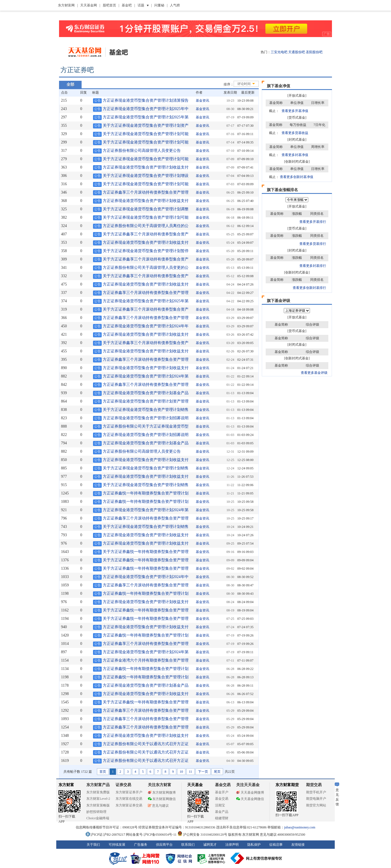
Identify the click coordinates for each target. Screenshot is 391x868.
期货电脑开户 (316, 799)
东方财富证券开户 (129, 792)
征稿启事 (276, 845)
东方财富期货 (287, 785)
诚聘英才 (210, 845)
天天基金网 (89, 5)
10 (181, 772)
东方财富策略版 (98, 805)
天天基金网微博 (250, 793)
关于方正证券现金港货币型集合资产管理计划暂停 (146, 251)
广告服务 (141, 845)
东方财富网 (66, 5)
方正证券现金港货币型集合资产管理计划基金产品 (146, 393)
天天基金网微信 (250, 799)
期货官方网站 (316, 805)
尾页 (217, 772)
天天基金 (195, 785)
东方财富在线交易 (129, 799)
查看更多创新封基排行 (309, 288)
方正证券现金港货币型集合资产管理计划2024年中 (146, 577)
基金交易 (222, 799)
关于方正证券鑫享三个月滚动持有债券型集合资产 (146, 234)
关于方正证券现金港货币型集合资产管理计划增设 (146, 176)
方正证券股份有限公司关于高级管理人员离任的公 (146, 226)
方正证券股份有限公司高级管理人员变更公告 (142, 151)
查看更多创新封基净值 (297, 177)
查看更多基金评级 (314, 373)
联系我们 (188, 845)
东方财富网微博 (162, 793)
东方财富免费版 (98, 792)
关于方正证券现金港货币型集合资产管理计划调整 (146, 209)
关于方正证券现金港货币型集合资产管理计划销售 (146, 410)
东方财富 (66, 785)
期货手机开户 (316, 792)
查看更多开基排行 (313, 222)
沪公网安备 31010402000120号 (202, 835)
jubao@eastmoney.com (300, 827)
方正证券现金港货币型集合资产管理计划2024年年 (146, 326)
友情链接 (298, 845)
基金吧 (127, 5)
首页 (103, 772)
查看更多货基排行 (313, 244)
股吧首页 (109, 5)
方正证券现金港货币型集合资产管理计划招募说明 (146, 418)
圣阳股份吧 (314, 52)
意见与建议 (158, 806)
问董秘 (159, 5)
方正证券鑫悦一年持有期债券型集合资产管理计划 (146, 493)
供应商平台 (164, 845)
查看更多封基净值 (295, 155)
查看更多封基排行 (313, 266)
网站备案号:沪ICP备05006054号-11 (152, 835)
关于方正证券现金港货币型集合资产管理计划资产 (146, 125)
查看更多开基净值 (295, 111)
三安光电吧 (279, 52)
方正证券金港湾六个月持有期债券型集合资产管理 (146, 660)
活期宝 (220, 805)
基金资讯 (202, 101)
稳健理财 (222, 818)
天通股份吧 (297, 52)
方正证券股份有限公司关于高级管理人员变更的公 (146, 268)
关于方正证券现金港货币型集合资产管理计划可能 (146, 134)
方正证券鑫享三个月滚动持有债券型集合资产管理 (146, 192)
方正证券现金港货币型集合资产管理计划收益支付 (146, 167)
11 (190, 772)
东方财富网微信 (162, 799)
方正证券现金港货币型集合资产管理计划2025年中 (146, 109)
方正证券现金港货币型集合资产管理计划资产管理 (146, 401)
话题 (141, 5)
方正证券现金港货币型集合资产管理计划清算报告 (146, 100)
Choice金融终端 (98, 818)
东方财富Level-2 (98, 799)
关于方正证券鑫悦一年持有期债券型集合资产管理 (146, 552)
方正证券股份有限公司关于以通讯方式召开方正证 (146, 744)
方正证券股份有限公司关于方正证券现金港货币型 (146, 426)
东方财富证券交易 (129, 805)
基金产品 (222, 812)
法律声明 (232, 845)
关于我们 (93, 845)
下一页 (203, 772)
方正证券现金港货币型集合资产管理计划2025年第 (146, 117)
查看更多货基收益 (295, 133)
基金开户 (222, 792)
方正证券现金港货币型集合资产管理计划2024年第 (146, 376)
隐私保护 (254, 845)
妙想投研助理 (96, 812)
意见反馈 (337, 794)
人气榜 (175, 5)
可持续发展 (117, 845)
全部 (70, 85)
